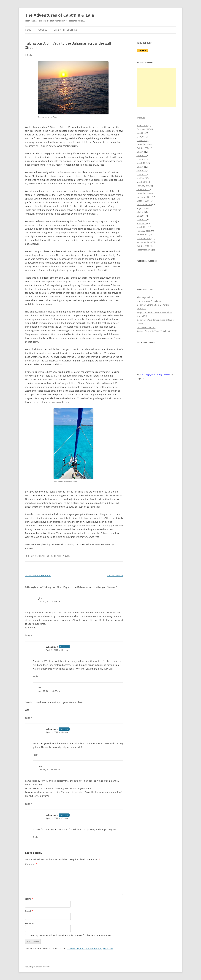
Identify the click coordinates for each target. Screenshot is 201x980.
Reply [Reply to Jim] (28, 635)
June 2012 (141, 171)
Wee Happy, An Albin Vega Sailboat (155, 375)
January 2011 (143, 235)
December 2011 (144, 193)
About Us (42, 30)
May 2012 (141, 174)
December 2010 (144, 238)
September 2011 (144, 205)
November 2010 (144, 242)
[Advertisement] (156, 88)
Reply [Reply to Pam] (28, 803)
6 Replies (29, 55)
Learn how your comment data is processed (90, 949)
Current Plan (115, 575)
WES (41, 688)
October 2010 (143, 246)
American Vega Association (149, 301)
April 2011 (141, 223)
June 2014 (141, 156)
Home (28, 30)
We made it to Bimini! (38, 575)
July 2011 (141, 212)
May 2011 (141, 220)
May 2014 (141, 159)
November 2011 (144, 197)
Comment (31, 864)
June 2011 (141, 216)
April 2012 (141, 178)
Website (29, 923)
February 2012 (143, 186)
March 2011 (142, 227)
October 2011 (143, 201)
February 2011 (143, 231)
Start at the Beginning (66, 30)
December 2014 (144, 144)
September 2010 (144, 250)
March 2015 (142, 140)
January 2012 (143, 189)
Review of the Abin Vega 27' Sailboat (153, 331)
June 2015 (141, 133)
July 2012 (141, 167)
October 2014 (143, 148)
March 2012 (142, 182)
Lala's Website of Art (146, 327)
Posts (51, 556)
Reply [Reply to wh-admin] (35, 676)
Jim (40, 598)
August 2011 (142, 208)
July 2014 (141, 152)
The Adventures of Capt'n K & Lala (60, 15)
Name (29, 899)
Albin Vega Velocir (145, 297)
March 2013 (142, 163)
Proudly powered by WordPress (39, 967)
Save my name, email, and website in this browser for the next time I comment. (71, 935)
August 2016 (142, 125)
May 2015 (141, 137)
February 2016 (143, 129)
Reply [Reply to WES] (28, 717)
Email (29, 911)
